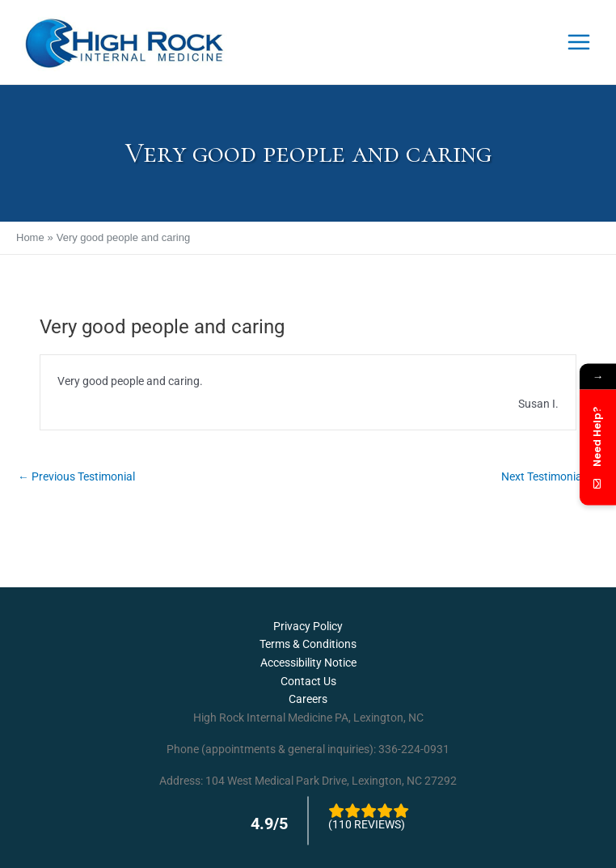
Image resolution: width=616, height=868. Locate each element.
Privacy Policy (308, 626)
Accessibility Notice (308, 663)
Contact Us (308, 681)
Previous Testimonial (76, 476)
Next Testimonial (550, 476)
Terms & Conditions (308, 644)
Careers (308, 699)
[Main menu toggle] (579, 42)
